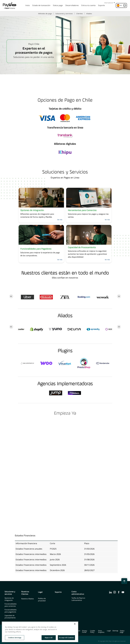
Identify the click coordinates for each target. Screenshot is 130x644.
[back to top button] (124, 581)
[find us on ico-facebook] (119, 592)
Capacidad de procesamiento (10, 617)
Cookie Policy (93, 631)
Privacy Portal (85, 631)
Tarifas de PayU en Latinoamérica (78, 599)
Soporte (58, 592)
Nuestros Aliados (28, 599)
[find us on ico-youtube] (123, 592)
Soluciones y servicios (64, 14)
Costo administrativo (78, 593)
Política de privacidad (42, 600)
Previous (11, 296)
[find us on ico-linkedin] (110, 592)
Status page (122, 631)
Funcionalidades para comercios (11, 605)
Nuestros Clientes (25, 593)
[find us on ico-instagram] (115, 592)
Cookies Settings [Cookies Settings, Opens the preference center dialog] (15, 638)
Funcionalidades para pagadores (11, 611)
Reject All (49, 638)
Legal (40, 592)
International (109, 3)
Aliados (89, 14)
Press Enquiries (101, 631)
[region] (40, 632)
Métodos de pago (45, 14)
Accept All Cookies (66, 638)
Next (119, 296)
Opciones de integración (9, 599)
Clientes (79, 14)
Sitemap (115, 631)
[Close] (75, 624)
